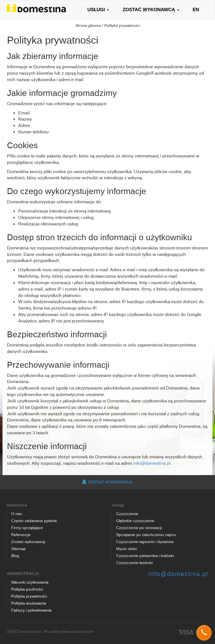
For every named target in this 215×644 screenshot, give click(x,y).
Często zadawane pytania (34, 521)
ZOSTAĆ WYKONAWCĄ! (107, 482)
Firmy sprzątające (27, 528)
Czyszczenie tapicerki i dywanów (145, 542)
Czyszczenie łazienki (134, 562)
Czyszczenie (127, 514)
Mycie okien (127, 549)
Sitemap (18, 549)
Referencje (21, 535)
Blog (15, 555)
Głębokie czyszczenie (135, 521)
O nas (17, 514)
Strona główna (88, 25)
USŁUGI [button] (98, 9)
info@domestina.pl (152, 463)
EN (196, 9)
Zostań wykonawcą (28, 542)
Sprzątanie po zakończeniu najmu (146, 535)
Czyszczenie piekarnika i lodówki (145, 555)
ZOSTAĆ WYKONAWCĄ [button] (151, 9)
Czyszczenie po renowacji (139, 528)
